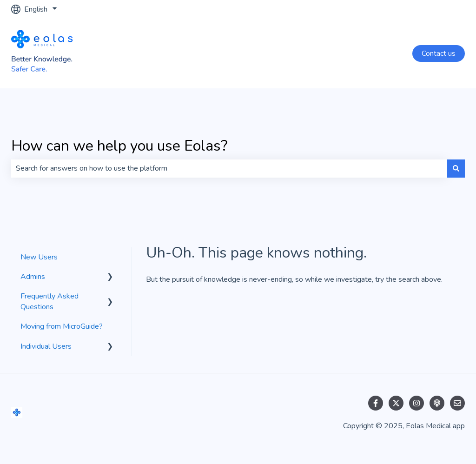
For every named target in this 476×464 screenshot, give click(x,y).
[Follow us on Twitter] (396, 403)
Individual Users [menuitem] (46, 346)
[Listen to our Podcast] (437, 403)
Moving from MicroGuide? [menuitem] (62, 326)
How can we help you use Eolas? (119, 146)
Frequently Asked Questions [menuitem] (50, 301)
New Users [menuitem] (39, 257)
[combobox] (229, 168)
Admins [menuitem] (33, 277)
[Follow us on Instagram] (416, 403)
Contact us (439, 53)
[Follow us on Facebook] (376, 403)
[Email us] (457, 403)
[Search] (456, 168)
